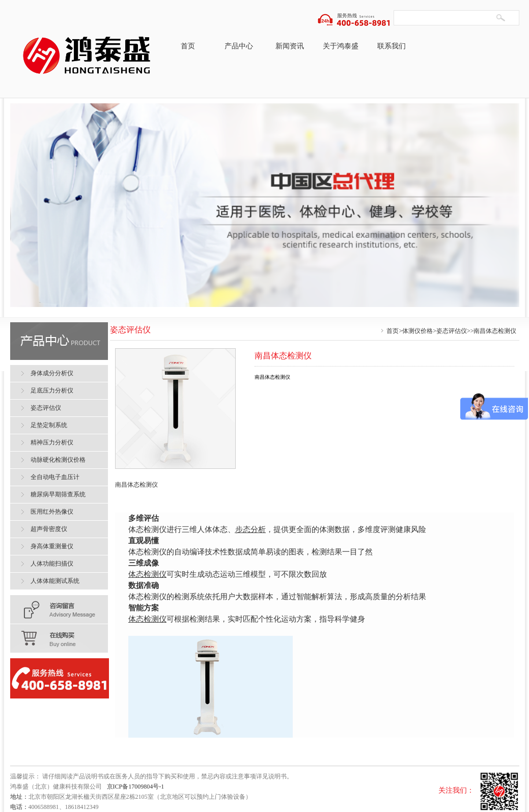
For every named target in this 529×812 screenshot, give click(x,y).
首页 (188, 46)
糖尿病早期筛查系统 (58, 494)
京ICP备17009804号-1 (136, 787)
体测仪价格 (417, 331)
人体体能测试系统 (55, 581)
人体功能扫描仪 (52, 564)
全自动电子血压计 (55, 477)
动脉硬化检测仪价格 (58, 460)
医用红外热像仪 (52, 512)
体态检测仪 (147, 574)
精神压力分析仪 (52, 442)
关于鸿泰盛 (341, 46)
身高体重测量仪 (52, 546)
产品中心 (239, 46)
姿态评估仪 (452, 331)
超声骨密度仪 (49, 529)
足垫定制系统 (49, 425)
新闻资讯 (290, 46)
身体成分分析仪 (52, 373)
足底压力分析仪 (52, 390)
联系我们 (392, 46)
